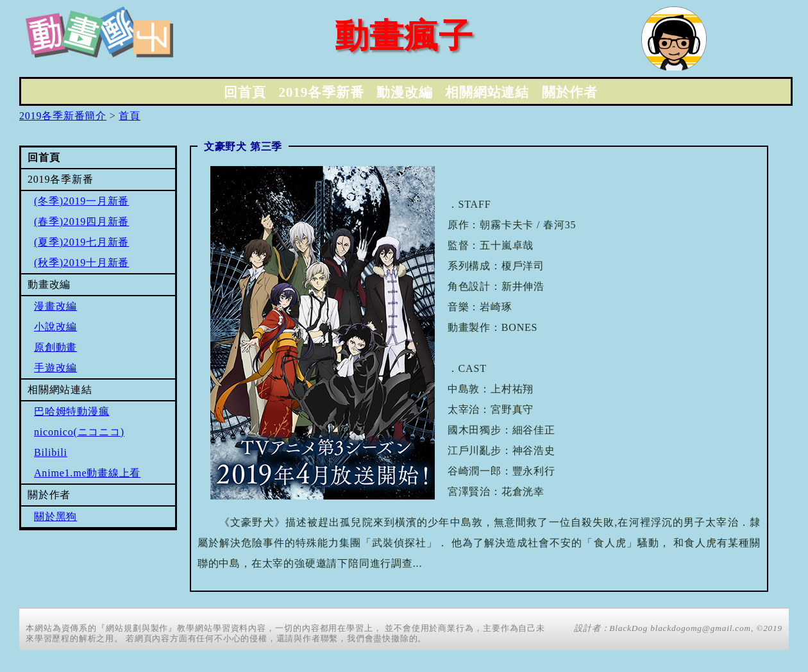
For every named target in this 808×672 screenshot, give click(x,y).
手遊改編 (55, 368)
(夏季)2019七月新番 (81, 242)
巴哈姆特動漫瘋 (72, 411)
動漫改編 (404, 92)
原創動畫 (55, 347)
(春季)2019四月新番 (81, 222)
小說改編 (55, 327)
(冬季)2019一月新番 (81, 201)
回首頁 (245, 92)
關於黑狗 (55, 517)
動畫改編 (49, 284)
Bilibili (51, 452)
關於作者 (570, 92)
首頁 (130, 116)
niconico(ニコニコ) (79, 432)
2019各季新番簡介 (63, 116)
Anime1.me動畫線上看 (87, 473)
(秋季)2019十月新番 (81, 263)
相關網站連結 (487, 92)
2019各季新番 (321, 92)
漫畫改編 (55, 306)
